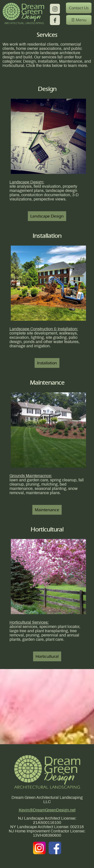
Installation (47, 363)
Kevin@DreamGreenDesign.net (47, 810)
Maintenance (47, 510)
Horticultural (47, 656)
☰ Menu (79, 20)
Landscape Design (47, 216)
